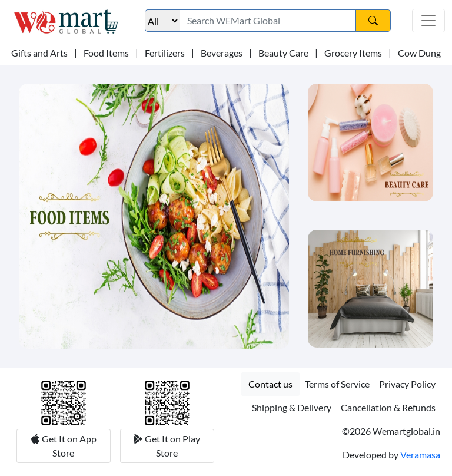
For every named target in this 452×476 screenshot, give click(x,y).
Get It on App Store (68, 446)
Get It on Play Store (172, 446)
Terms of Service (337, 384)
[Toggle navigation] (428, 21)
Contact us (270, 384)
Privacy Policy (407, 384)
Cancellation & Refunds (388, 407)
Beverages (222, 53)
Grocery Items (353, 53)
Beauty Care (283, 53)
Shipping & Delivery (292, 407)
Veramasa (420, 454)
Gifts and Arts (39, 53)
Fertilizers (165, 53)
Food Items (106, 53)
